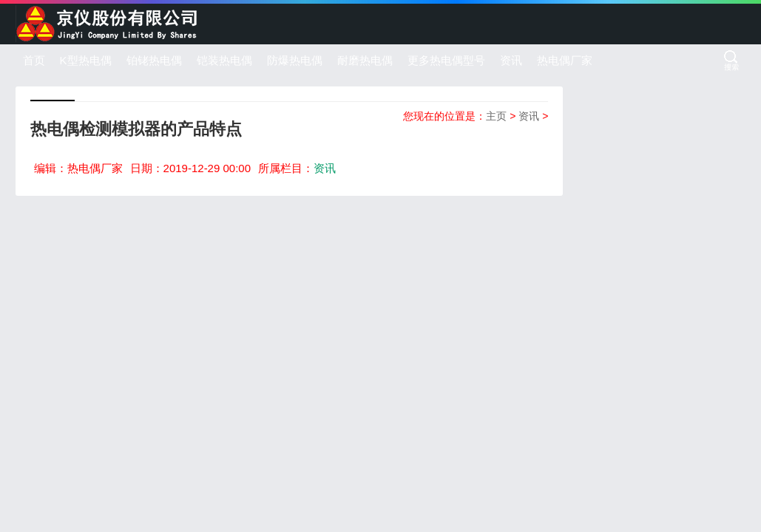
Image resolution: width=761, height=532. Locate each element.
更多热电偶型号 (446, 60)
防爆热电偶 (295, 60)
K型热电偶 (86, 60)
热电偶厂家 (565, 60)
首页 (34, 60)
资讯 (511, 60)
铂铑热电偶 (154, 60)
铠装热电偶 (224, 60)
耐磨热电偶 (365, 60)
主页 (496, 116)
